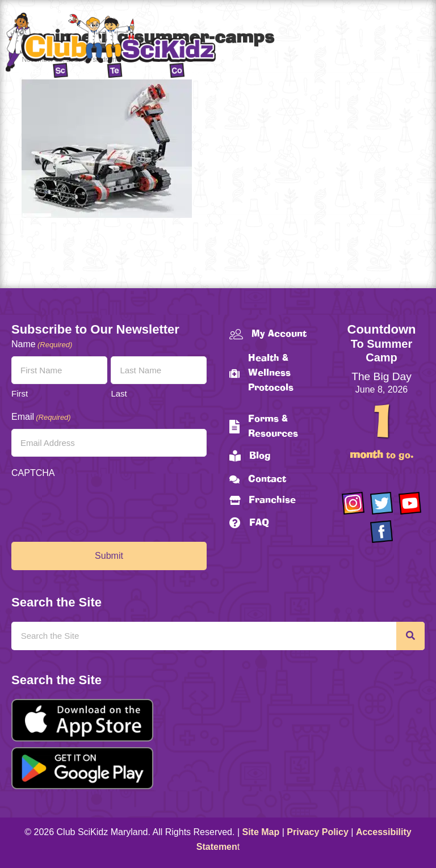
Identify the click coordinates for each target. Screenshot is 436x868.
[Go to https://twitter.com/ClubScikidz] (381, 503)
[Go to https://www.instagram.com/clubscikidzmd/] (353, 503)
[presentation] (98, 507)
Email (41, 417)
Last (119, 393)
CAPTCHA (33, 473)
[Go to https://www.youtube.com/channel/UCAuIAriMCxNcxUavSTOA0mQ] (410, 503)
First (20, 393)
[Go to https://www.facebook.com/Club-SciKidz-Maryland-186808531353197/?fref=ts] (381, 532)
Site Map (261, 832)
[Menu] (416, 47)
